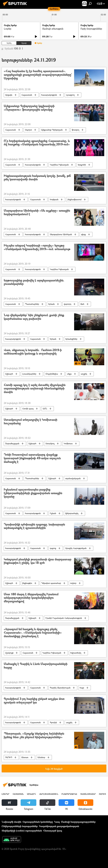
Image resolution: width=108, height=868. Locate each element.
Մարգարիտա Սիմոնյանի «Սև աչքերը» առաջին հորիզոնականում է (37, 212)
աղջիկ (84, 374)
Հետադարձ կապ (53, 831)
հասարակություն (49, 95)
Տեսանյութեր (88, 794)
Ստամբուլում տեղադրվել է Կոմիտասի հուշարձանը (31, 422)
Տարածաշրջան (12, 443)
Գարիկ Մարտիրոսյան (60, 688)
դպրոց (53, 548)
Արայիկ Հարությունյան (76, 548)
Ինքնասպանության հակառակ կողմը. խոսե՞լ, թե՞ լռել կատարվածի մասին (37, 178)
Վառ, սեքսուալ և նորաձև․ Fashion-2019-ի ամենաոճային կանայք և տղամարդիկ (33, 352)
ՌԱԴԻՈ (9, 757)
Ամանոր (41, 757)
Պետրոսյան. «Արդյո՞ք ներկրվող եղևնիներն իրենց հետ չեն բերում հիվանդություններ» (34, 735)
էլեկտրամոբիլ (72, 513)
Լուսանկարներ (29, 374)
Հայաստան (27, 95)
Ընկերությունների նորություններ (20, 826)
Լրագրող (70, 95)
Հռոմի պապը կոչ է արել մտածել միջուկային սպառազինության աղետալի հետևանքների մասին (35, 389)
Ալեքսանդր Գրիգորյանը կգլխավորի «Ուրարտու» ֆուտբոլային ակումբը (29, 108)
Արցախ (9, 95)
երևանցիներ (71, 339)
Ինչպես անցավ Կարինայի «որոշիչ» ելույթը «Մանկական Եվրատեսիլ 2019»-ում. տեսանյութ (37, 247)
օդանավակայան (73, 478)
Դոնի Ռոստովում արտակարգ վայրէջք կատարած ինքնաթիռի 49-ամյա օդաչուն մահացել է (32, 458)
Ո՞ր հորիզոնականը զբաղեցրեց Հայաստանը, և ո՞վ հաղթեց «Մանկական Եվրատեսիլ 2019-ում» (37, 143)
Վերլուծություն (49, 794)
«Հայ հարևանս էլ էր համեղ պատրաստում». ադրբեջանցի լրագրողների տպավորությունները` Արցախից (38, 75)
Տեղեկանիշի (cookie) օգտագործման (22, 831)
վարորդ (67, 304)
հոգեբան (54, 199)
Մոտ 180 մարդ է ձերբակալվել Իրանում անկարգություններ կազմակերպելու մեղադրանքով (31, 598)
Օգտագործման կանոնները (38, 822)
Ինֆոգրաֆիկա (69, 794)
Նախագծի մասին (11, 822)
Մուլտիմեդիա (52, 374)
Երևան (51, 304)
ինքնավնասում (75, 199)
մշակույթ (9, 653)
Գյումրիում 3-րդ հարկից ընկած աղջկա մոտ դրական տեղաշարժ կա (34, 701)
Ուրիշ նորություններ (91, 29)
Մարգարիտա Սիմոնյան (61, 234)
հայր (82, 688)
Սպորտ (28, 130)
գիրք (83, 234)
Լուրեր (8, 29)
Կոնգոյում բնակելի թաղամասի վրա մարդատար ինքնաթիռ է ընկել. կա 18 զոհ (38, 561)
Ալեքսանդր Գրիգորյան (52, 130)
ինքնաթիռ (27, 583)
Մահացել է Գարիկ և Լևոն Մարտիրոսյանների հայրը (36, 666)
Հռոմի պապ (28, 409)
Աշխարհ (9, 374)
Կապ (57, 822)
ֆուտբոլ (76, 130)
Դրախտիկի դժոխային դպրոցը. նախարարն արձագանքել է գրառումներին (34, 526)
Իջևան (53, 513)
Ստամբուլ (50, 443)
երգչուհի (82, 165)
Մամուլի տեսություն (53, 29)
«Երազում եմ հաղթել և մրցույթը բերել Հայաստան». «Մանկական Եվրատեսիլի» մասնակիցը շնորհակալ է (33, 633)
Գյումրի (53, 722)
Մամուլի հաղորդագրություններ (78, 822)
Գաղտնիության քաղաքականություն (59, 826)
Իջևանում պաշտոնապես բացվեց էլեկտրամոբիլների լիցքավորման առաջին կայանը (33, 493)
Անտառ (25, 757)
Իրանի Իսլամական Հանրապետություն (64, 618)
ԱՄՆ (45, 409)
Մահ (82, 304)
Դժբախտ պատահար (51, 583)
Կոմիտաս (68, 443)
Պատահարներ (32, 304)
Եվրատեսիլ (76, 653)
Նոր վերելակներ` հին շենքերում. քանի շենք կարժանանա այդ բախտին (34, 317)
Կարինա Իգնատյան (59, 165)
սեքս (69, 374)
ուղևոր (73, 583)
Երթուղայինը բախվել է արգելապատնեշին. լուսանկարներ (34, 282)
